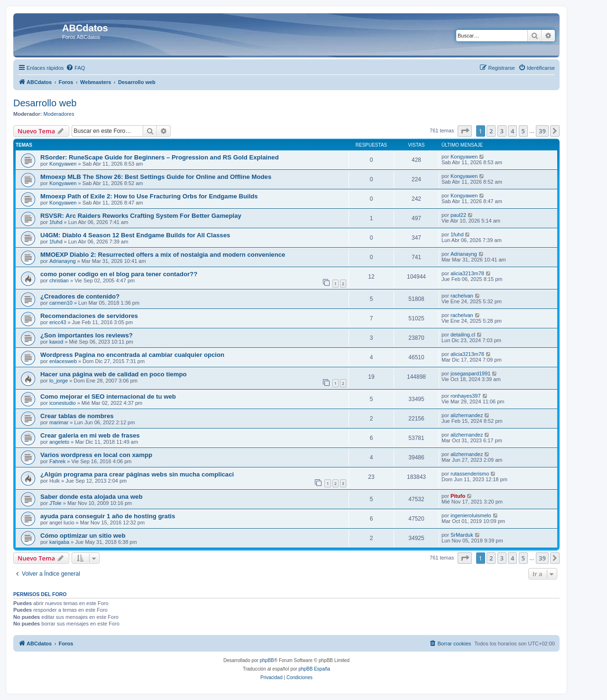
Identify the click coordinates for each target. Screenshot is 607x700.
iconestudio (63, 403)
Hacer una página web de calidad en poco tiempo (114, 374)
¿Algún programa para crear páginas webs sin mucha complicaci (137, 474)
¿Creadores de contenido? (80, 296)
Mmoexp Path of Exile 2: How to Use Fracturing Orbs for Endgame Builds (149, 196)
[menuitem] (75, 68)
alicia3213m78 (467, 273)
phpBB (267, 660)
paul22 (458, 215)
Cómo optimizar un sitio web (83, 536)
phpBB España (314, 669)
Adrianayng (63, 261)
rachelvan (462, 296)
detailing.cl (463, 335)
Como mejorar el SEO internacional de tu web (108, 397)
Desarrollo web (45, 103)
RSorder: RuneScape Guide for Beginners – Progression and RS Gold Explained (160, 157)
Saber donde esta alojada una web (91, 497)
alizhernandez (467, 415)
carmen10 (61, 303)
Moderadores (59, 114)
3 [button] (502, 131)
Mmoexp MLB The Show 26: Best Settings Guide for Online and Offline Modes (156, 177)
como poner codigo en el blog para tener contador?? (119, 274)
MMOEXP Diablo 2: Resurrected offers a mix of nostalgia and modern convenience (163, 255)
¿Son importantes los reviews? (87, 335)
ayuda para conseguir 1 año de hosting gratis (108, 516)
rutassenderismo (470, 474)
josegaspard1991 (470, 373)
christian (59, 280)
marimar (59, 422)
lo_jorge (59, 381)
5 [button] (523, 131)
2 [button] (491, 131)
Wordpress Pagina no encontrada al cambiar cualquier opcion (132, 355)
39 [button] (542, 131)
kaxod (56, 342)
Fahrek (57, 461)
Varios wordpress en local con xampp (96, 455)
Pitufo (458, 496)
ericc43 (58, 322)
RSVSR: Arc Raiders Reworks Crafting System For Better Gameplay (141, 216)
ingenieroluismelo (471, 515)
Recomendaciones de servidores (89, 316)
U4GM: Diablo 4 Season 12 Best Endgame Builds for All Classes (135, 235)
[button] (465, 131)
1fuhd (56, 222)
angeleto (59, 442)
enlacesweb (63, 361)
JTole (55, 503)
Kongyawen (63, 164)
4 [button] (512, 131)
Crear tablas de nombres (77, 416)
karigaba (59, 542)
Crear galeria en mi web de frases (90, 435)
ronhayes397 (466, 396)
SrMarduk (462, 535)
